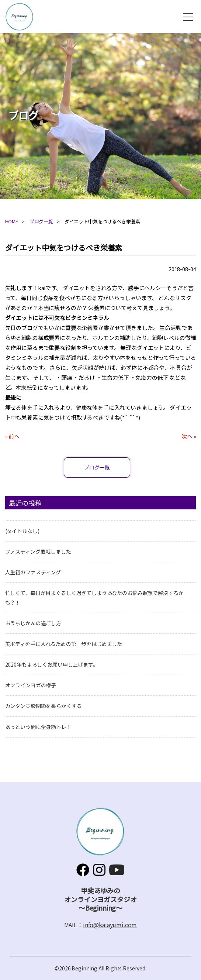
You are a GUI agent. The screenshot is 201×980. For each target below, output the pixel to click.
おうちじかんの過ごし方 (33, 623)
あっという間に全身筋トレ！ (38, 727)
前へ (14, 436)
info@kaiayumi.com (110, 925)
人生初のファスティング (33, 572)
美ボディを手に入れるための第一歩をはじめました (64, 644)
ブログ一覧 (41, 221)
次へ (187, 436)
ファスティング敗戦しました (38, 551)
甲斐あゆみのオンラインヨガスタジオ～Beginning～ (19, 17)
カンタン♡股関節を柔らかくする (44, 706)
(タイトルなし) (22, 531)
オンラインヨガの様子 (31, 685)
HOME (12, 221)
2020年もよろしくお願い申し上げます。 (52, 664)
